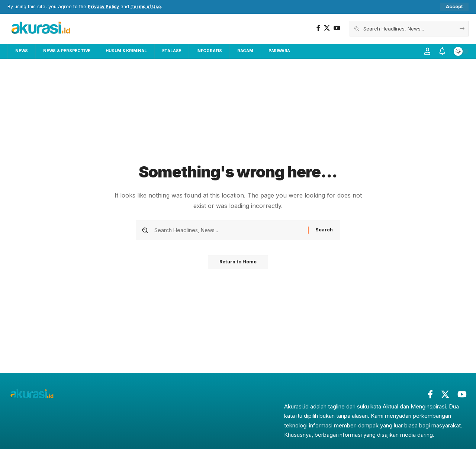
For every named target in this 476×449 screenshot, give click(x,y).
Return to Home (238, 264)
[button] (454, 7)
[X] (327, 28)
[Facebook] (318, 28)
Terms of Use (150, 7)
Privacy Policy (105, 7)
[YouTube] (337, 28)
